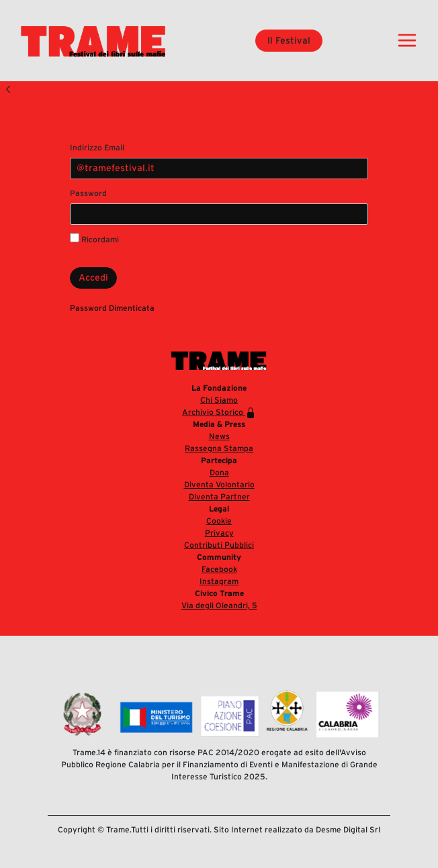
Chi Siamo (219, 400)
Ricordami (94, 238)
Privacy (219, 533)
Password (88, 193)
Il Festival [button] (289, 40)
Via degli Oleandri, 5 (219, 605)
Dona (219, 472)
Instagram (219, 581)
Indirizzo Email (97, 147)
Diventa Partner (219, 496)
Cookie (219, 521)
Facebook (219, 569)
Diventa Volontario (219, 484)
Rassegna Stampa (219, 448)
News (219, 436)
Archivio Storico (219, 413)
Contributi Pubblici (219, 545)
